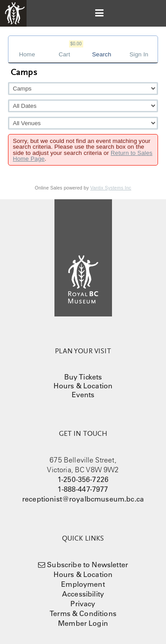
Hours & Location (83, 386)
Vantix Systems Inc (111, 188)
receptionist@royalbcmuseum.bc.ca (83, 499)
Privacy (83, 604)
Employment (83, 584)
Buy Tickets (83, 377)
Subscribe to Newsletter (87, 565)
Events (83, 395)
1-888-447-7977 (83, 489)
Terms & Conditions (83, 613)
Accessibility (83, 594)
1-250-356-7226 (83, 479)
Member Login (83, 623)
